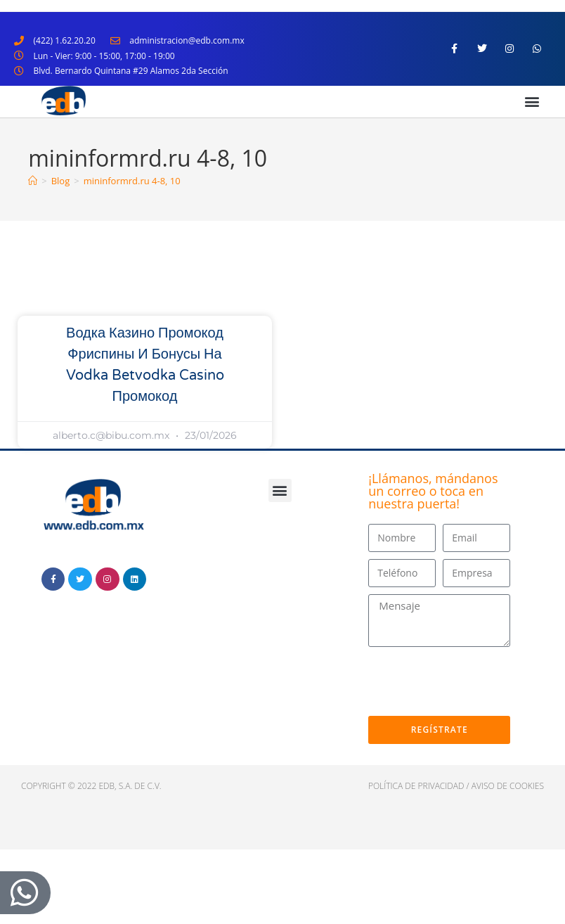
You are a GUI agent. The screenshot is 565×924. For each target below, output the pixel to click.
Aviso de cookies (508, 786)
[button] (532, 102)
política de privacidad (416, 786)
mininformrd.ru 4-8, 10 (132, 181)
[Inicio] (33, 181)
